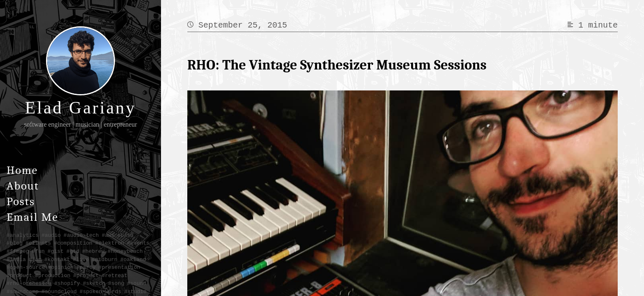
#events (138, 243)
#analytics (23, 235)
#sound (137, 283)
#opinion (61, 267)
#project (86, 275)
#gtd (73, 251)
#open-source (26, 267)
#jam (35, 259)
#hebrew (93, 251)
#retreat (115, 275)
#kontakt (57, 259)
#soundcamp (23, 291)
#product (19, 275)
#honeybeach (125, 251)
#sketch (94, 283)
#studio (135, 291)
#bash (125, 235)
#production (53, 275)
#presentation (119, 267)
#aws (108, 235)
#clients (38, 243)
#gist (56, 251)
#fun (38, 251)
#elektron (110, 243)
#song (116, 283)
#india (16, 259)
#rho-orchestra (29, 283)
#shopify (67, 283)
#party (86, 267)
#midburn (104, 259)
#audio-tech (81, 235)
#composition (73, 243)
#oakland (133, 259)
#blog (15, 243)
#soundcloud (59, 291)
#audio (51, 235)
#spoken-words (100, 291)
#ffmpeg (18, 251)
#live (81, 259)
